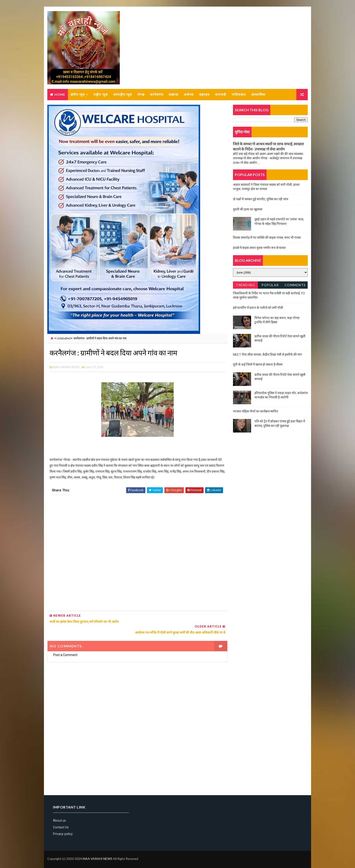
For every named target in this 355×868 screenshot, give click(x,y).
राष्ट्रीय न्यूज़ (101, 95)
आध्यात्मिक (258, 95)
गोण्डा (141, 95)
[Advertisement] (136, 555)
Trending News (245, 286)
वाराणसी (221, 95)
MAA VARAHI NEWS (97, 853)
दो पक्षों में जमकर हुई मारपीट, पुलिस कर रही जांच (261, 199)
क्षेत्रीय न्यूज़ (78, 95)
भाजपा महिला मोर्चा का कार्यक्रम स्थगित (255, 411)
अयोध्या (189, 95)
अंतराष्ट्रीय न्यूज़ (122, 95)
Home (60, 95)
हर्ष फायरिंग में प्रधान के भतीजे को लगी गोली (258, 308)
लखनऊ (174, 95)
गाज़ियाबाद (239, 95)
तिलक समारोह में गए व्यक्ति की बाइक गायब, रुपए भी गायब (267, 238)
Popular (270, 285)
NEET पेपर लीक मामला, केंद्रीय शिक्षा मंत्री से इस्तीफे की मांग (267, 355)
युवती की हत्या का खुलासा (248, 209)
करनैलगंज (157, 95)
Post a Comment (65, 649)
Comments (295, 285)
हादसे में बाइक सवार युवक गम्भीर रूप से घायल (259, 248)
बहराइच (204, 95)
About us (59, 815)
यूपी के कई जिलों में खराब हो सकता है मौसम (258, 365)
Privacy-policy (63, 828)
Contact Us (61, 822)
